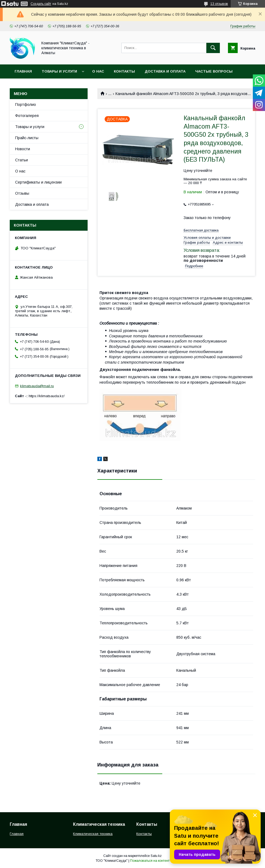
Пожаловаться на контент (150, 861)
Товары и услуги (59, 71)
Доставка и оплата (165, 71)
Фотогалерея (27, 116)
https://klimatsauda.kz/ (47, 396)
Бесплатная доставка (201, 230)
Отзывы (22, 193)
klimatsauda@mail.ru (37, 386)
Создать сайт (41, 4)
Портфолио (26, 105)
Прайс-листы (27, 138)
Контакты (124, 71)
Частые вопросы (214, 71)
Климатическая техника (93, 834)
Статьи (21, 160)
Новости (23, 149)
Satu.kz (156, 856)
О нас (98, 71)
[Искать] (213, 48)
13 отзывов (219, 4)
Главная (23, 71)
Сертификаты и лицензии (38, 182)
